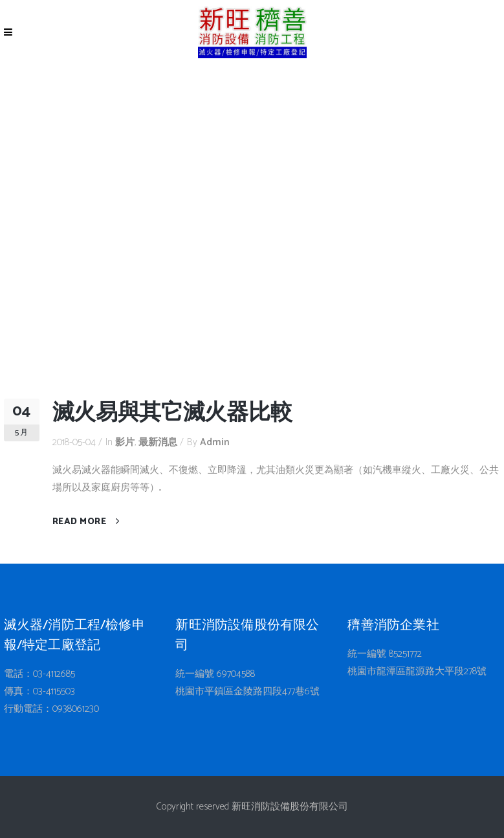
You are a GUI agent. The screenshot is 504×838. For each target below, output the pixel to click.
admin (215, 442)
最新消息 (158, 442)
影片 (125, 442)
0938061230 (76, 709)
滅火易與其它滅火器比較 (172, 413)
